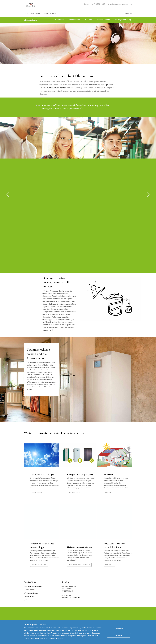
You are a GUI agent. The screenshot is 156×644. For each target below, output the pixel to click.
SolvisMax (109, 565)
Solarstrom (60, 20)
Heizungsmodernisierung (80, 547)
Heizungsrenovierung (123, 20)
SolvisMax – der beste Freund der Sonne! (115, 545)
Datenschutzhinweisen (55, 640)
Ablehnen (119, 637)
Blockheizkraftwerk (57, 88)
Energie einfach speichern (80, 475)
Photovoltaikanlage (98, 85)
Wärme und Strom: (41, 544)
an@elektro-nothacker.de (119, 4)
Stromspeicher (75, 20)
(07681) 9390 (66, 595)
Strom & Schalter (49, 14)
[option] (78, 44)
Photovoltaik (30, 20)
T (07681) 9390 (100, 4)
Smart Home (35, 14)
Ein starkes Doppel (42, 545)
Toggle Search (131, 4)
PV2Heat (89, 20)
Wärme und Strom (39, 565)
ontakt (87, 4)
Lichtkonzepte (30, 590)
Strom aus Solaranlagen (42, 475)
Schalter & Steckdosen (33, 587)
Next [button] (148, 195)
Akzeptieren (119, 631)
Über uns (129, 14)
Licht (26, 14)
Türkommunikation (32, 593)
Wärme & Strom (104, 20)
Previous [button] (8, 195)
